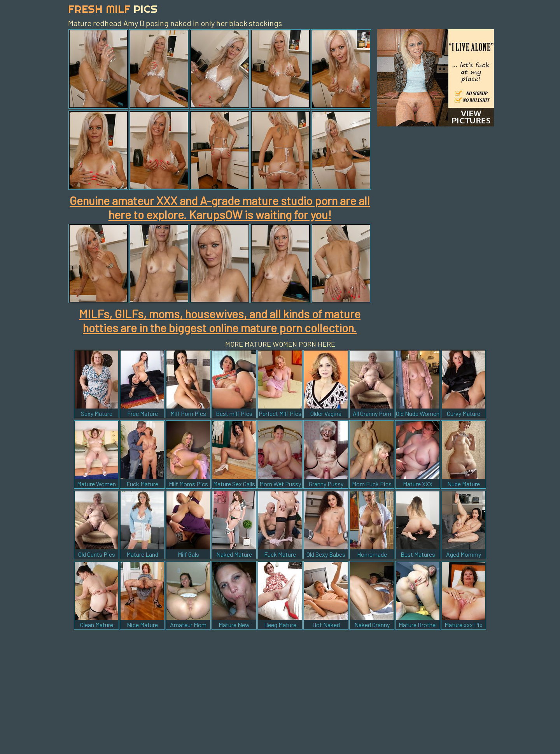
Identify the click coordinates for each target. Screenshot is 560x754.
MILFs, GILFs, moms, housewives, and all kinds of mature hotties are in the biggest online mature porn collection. (220, 321)
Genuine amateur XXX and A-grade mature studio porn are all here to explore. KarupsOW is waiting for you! (220, 207)
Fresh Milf (113, 9)
